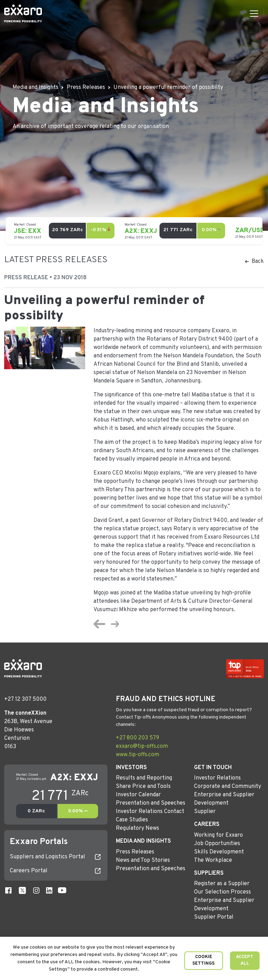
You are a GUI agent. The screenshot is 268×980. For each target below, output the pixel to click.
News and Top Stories (143, 860)
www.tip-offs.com (137, 755)
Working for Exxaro (218, 835)
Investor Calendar (138, 795)
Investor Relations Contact (150, 812)
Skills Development (219, 852)
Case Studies (132, 820)
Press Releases (135, 852)
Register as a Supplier (222, 884)
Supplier (205, 812)
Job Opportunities (217, 844)
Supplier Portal (214, 917)
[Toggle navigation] (254, 14)
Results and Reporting (144, 778)
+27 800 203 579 (137, 738)
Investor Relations (217, 778)
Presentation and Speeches (151, 803)
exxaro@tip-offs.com (142, 746)
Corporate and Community (228, 787)
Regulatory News (137, 828)
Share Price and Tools (143, 787)
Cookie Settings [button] (203, 960)
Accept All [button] (245, 960)
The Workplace (213, 860)
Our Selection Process (222, 892)
